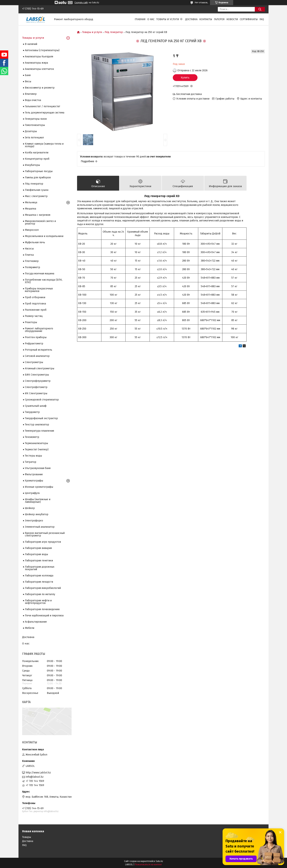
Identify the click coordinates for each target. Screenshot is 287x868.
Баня (28, 75)
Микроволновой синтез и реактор (40, 222)
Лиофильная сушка (37, 190)
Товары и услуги (168, 19)
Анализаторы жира (36, 63)
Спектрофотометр (36, 387)
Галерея (219, 19)
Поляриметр (32, 267)
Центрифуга (32, 493)
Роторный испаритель (39, 350)
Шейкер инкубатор (37, 514)
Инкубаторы (32, 165)
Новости (232, 19)
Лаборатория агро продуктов (43, 542)
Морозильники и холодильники (44, 236)
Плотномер (32, 261)
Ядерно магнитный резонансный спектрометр (45, 534)
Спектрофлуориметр (38, 381)
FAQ (262, 19)
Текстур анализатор (37, 425)
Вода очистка (33, 100)
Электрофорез (34, 521)
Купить (185, 78)
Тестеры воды (33, 456)
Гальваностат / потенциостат (43, 106)
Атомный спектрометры (40, 368)
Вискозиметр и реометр (40, 88)
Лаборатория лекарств (39, 582)
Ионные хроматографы (39, 487)
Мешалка (30, 209)
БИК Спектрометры (37, 375)
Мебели (30, 628)
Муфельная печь (35, 242)
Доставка (191, 19)
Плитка (29, 255)
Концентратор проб (37, 159)
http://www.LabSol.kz (38, 773)
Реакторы (31, 322)
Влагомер (31, 94)
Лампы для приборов (38, 178)
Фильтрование (34, 474)
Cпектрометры (34, 362)
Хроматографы (34, 481)
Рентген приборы (36, 337)
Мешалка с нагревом (38, 215)
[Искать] (260, 9)
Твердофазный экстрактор (41, 418)
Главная (140, 19)
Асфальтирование (36, 622)
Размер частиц (34, 316)
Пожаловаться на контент (148, 865)
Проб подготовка (35, 304)
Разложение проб (36, 310)
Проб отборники (35, 297)
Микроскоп (32, 230)
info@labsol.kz (35, 777)
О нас (151, 19)
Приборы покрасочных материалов (39, 290)
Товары (27, 837)
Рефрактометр (34, 344)
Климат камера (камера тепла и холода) (44, 145)
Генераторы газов (36, 119)
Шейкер (30, 508)
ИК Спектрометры (36, 393)
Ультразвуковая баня (38, 468)
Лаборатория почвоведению (42, 609)
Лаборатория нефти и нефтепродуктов (38, 602)
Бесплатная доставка (189, 94)
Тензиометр (32, 437)
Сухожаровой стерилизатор (42, 400)
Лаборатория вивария (38, 548)
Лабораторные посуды (39, 171)
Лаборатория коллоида (39, 576)
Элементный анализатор (40, 527)
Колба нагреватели (37, 153)
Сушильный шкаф (36, 406)
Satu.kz (159, 861)
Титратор (31, 462)
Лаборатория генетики (39, 561)
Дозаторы (31, 131)
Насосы (29, 249)
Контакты (206, 19)
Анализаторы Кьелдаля (39, 57)
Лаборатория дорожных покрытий (40, 568)
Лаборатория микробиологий (43, 588)
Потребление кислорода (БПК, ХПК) (44, 281)
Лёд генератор (114, 32)
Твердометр (32, 412)
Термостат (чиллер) (37, 449)
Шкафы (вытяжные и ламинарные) (38, 501)
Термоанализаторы (36, 443)
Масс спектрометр (36, 196)
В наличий (31, 44)
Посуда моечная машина (40, 274)
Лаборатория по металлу (40, 594)
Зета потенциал (34, 138)
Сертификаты (249, 19)
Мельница (31, 202)
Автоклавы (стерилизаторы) (42, 50)
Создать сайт (81, 3)
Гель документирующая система (45, 113)
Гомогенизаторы (35, 125)
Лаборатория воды (36, 554)
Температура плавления (39, 431)
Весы (28, 81)
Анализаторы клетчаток (39, 69)
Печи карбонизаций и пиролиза (44, 616)
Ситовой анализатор (37, 356)
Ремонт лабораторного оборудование (39, 330)
